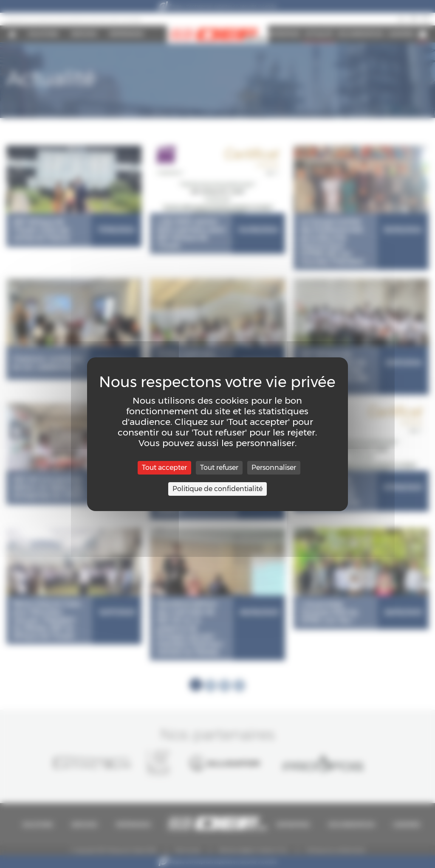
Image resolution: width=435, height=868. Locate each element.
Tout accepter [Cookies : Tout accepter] (164, 468)
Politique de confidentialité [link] (217, 489)
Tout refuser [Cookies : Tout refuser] (219, 468)
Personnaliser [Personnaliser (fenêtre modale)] (274, 468)
